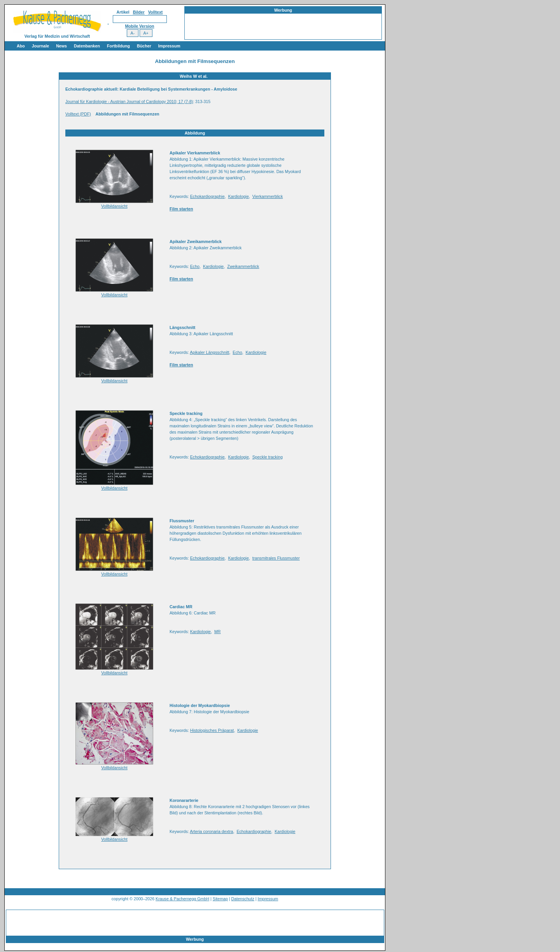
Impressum (169, 46)
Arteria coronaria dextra (211, 831)
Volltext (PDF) (78, 114)
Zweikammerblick (243, 266)
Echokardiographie (207, 196)
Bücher (144, 46)
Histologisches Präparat (212, 730)
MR (218, 632)
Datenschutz (243, 899)
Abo (21, 46)
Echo (195, 266)
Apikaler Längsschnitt (209, 352)
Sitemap (220, 899)
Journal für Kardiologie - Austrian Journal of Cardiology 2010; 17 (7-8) (129, 101)
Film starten (181, 209)
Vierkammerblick (268, 196)
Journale (40, 46)
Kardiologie (238, 196)
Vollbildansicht (114, 206)
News (61, 46)
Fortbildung (118, 46)
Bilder (139, 12)
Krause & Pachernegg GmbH (182, 899)
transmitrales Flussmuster (276, 558)
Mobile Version (139, 26)
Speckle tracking (268, 457)
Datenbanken (87, 46)
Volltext (156, 12)
